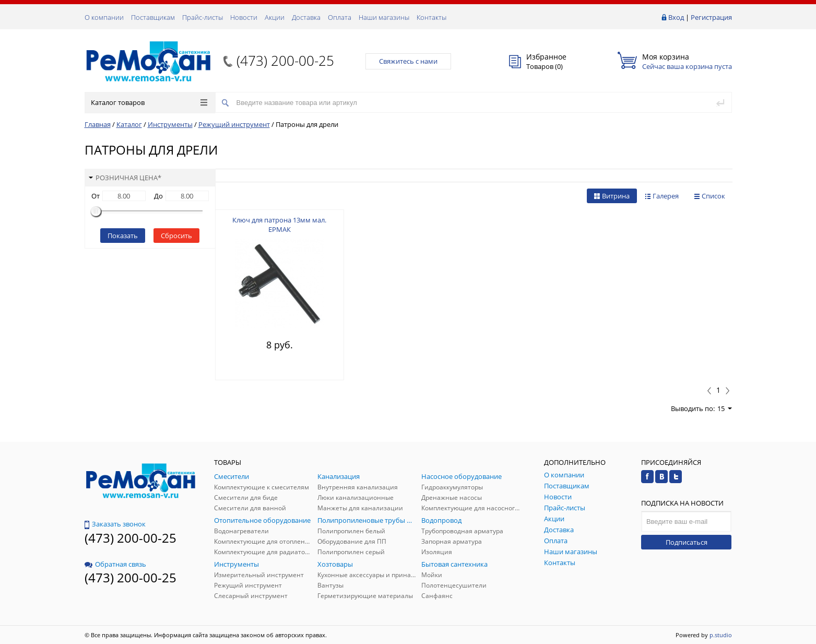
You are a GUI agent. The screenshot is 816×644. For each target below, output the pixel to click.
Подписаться (687, 542)
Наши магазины (384, 17)
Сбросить (176, 236)
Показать (123, 236)
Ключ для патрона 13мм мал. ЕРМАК (279, 225)
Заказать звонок (115, 524)
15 (725, 408)
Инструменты (170, 124)
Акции (275, 17)
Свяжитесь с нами (408, 61)
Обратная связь (115, 564)
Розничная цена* (125, 178)
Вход (676, 17)
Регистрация (711, 17)
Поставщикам (153, 17)
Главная (98, 124)
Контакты (431, 17)
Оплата (340, 17)
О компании (104, 17)
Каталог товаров (149, 102)
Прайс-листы (203, 17)
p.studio (721, 635)
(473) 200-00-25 (285, 61)
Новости (244, 17)
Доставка (306, 17)
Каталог (129, 124)
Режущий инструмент (234, 124)
